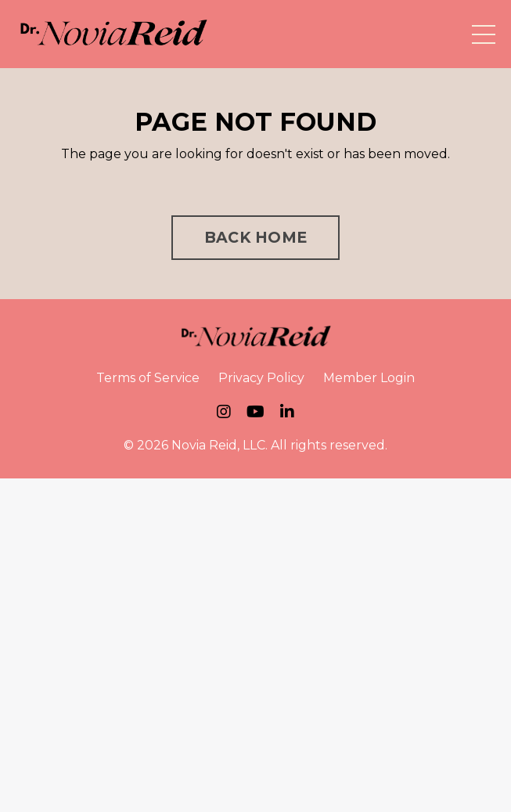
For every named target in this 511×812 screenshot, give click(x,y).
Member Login (369, 378)
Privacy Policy (261, 378)
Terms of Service (148, 378)
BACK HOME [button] (255, 237)
